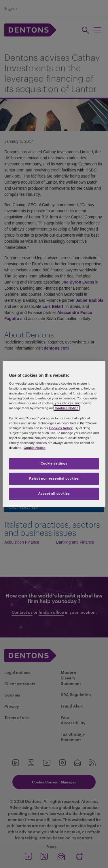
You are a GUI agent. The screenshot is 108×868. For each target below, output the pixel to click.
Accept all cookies (54, 494)
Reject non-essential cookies (54, 478)
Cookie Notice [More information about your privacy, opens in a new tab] (35, 448)
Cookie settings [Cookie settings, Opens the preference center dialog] (54, 463)
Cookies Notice (67, 408)
